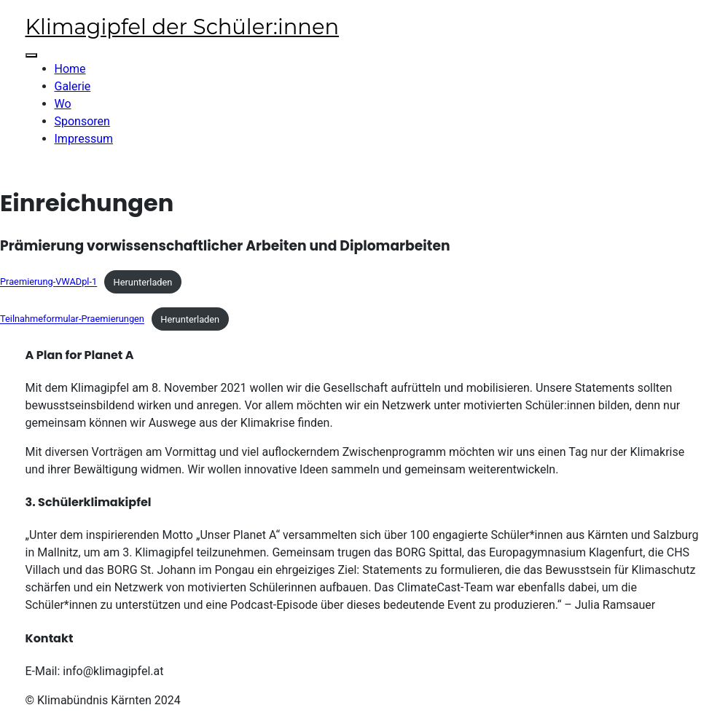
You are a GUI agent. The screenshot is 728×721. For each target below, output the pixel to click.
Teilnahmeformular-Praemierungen (72, 319)
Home (70, 69)
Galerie (73, 86)
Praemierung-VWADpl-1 (48, 282)
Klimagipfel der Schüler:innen (183, 27)
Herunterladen (143, 282)
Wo (63, 104)
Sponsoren (82, 121)
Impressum (84, 139)
